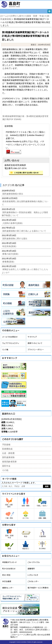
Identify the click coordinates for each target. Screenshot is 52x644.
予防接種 (6, 445)
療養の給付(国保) (11, 254)
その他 (5, 470)
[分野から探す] (17, 16)
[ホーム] (4, 16)
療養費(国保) (9, 262)
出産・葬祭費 (8, 453)
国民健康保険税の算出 (13, 194)
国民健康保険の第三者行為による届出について (24, 231)
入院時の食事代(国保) (13, 223)
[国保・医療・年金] (35, 16)
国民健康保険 (8, 457)
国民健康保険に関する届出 (15, 239)
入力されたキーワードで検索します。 (19, 483)
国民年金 (6, 466)
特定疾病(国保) (10, 246)
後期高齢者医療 (9, 462)
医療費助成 (7, 449)
